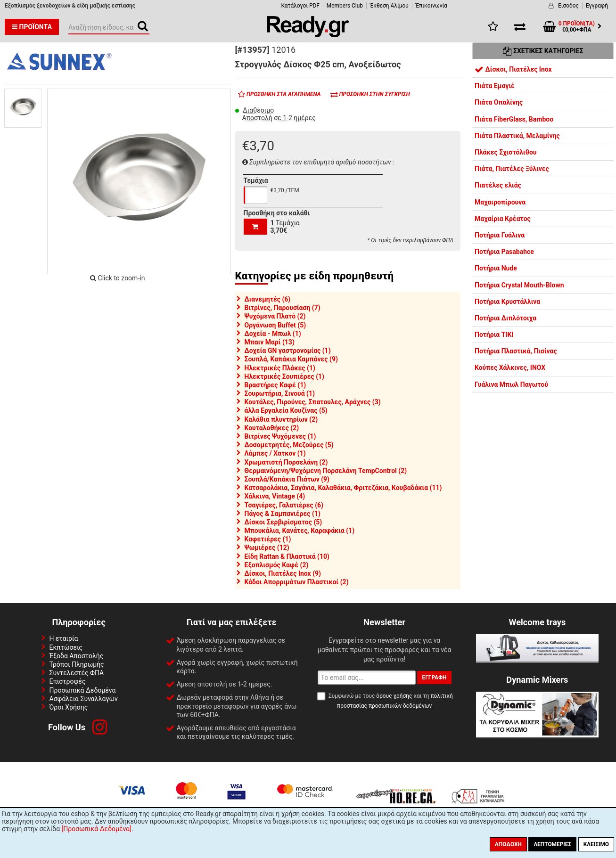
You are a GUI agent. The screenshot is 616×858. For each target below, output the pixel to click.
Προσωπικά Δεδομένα (83, 690)
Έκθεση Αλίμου (389, 6)
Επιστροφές (68, 681)
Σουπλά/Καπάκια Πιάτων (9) (287, 479)
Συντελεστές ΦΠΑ (77, 673)
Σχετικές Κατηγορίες (543, 51)
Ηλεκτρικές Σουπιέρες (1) (285, 376)
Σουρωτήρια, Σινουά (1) (280, 393)
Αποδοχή (508, 844)
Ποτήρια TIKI (494, 335)
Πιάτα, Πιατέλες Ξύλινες (512, 169)
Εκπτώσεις (66, 647)
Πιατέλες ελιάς (498, 185)
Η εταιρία (64, 638)
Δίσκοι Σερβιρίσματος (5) (283, 522)
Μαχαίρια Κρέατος (503, 219)
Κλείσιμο (596, 844)
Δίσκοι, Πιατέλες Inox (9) (283, 573)
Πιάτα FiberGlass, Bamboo (514, 119)
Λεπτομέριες (552, 844)
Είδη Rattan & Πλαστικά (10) (287, 556)
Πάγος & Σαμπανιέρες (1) (283, 514)
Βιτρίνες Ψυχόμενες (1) (280, 436)
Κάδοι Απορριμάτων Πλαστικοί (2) (297, 582)
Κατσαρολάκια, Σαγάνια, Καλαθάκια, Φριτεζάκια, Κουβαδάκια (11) (343, 488)
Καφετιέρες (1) (268, 539)
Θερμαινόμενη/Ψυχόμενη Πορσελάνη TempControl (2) (326, 471)
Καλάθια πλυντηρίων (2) (281, 419)
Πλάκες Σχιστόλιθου (505, 152)
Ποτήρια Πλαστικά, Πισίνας (516, 351)
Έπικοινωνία (431, 6)
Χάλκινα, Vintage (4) (275, 496)
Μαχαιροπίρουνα (500, 202)
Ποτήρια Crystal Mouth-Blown (519, 285)
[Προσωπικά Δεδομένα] (97, 829)
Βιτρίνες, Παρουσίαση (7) (283, 308)
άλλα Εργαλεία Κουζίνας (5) (286, 410)
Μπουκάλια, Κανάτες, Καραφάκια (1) (300, 531)
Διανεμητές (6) (268, 299)
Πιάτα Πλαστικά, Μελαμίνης (517, 136)
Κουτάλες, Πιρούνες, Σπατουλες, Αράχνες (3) (313, 402)
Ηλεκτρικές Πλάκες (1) (280, 368)
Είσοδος (568, 6)
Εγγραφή (597, 6)
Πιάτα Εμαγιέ (495, 86)
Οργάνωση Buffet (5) (275, 325)
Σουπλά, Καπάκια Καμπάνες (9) (291, 359)
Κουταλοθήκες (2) (272, 428)
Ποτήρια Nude (496, 268)
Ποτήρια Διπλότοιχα (505, 318)
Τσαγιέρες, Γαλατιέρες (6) (284, 505)
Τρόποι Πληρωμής (77, 664)
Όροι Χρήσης (69, 707)
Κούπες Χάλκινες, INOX (510, 368)
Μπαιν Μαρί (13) (270, 342)
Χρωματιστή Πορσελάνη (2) (286, 462)
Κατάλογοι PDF (300, 6)
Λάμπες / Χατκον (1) (275, 453)
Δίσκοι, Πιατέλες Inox (513, 69)
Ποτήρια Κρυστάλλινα (507, 302)
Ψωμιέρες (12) (267, 547)
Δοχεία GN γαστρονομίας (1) (288, 351)
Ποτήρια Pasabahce (504, 252)
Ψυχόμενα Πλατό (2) (275, 316)
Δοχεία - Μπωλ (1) (273, 334)
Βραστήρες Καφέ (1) (275, 385)
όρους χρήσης (394, 696)
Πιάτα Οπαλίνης (499, 102)
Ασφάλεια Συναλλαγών (84, 699)
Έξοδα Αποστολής (77, 656)
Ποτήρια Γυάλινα (500, 235)
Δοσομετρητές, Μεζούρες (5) (289, 445)
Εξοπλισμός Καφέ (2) (277, 565)
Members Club (345, 6)
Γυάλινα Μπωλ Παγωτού (511, 384)
